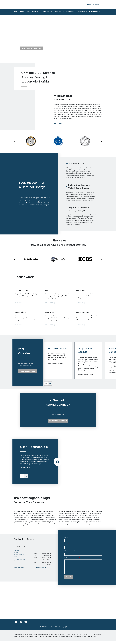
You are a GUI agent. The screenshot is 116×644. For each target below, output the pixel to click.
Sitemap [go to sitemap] (62, 630)
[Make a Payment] (95, 12)
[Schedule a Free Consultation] (31, 48)
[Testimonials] (59, 12)
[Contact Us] (83, 12)
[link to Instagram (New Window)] (21, 624)
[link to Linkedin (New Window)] (26, 624)
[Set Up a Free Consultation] (58, 423)
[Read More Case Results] (28, 374)
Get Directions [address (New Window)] (40, 570)
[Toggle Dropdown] (40, 12)
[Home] (16, 12)
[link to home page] (24, 4)
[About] (22, 12)
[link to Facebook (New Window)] (16, 624)
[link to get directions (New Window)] (23, 556)
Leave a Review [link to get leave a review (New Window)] (20, 570)
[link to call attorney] (91, 4)
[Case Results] (48, 12)
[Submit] (69, 580)
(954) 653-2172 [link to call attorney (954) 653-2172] (20, 562)
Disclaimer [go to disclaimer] (70, 630)
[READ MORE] (28, 298)
